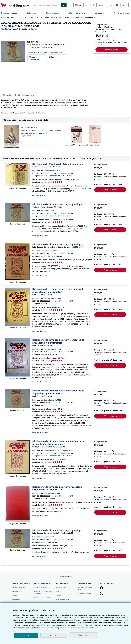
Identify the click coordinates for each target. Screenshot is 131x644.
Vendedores (100, 13)
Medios (58, 591)
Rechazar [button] (54, 635)
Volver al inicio (66, 576)
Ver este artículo (101, 32)
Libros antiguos (52, 13)
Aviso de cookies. (117, 625)
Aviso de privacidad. (85, 628)
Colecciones (32, 13)
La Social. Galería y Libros (50, 180)
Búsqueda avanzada (9, 13)
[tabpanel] (46, 106)
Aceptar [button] (26, 635)
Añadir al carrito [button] (112, 50)
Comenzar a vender (122, 13)
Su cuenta (102, 5)
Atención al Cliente (84, 594)
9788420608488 (55, 130)
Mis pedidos (16, 600)
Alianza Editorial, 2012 (38, 133)
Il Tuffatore (44, 460)
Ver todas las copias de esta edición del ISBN (45, 53)
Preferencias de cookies (49, 625)
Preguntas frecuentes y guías (86, 588)
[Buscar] (64, 5)
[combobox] (47, 5)
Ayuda (125, 5)
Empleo (58, 596)
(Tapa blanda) (94, 145)
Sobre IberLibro (61, 587)
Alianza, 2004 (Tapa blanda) (77, 145)
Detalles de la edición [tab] (24, 95)
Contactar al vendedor (40, 195)
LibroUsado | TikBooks (49, 220)
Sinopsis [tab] (7, 95)
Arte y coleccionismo (77, 13)
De (37, 58)
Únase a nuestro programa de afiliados (43, 593)
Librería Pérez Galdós (49, 546)
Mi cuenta (15, 596)
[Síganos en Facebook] (101, 588)
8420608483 (35, 130)
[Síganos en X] (101, 594)
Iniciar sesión (90, 5)
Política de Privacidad (63, 600)
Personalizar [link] (83, 635)
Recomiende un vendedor (42, 598)
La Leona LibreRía (47, 260)
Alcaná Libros (45, 307)
